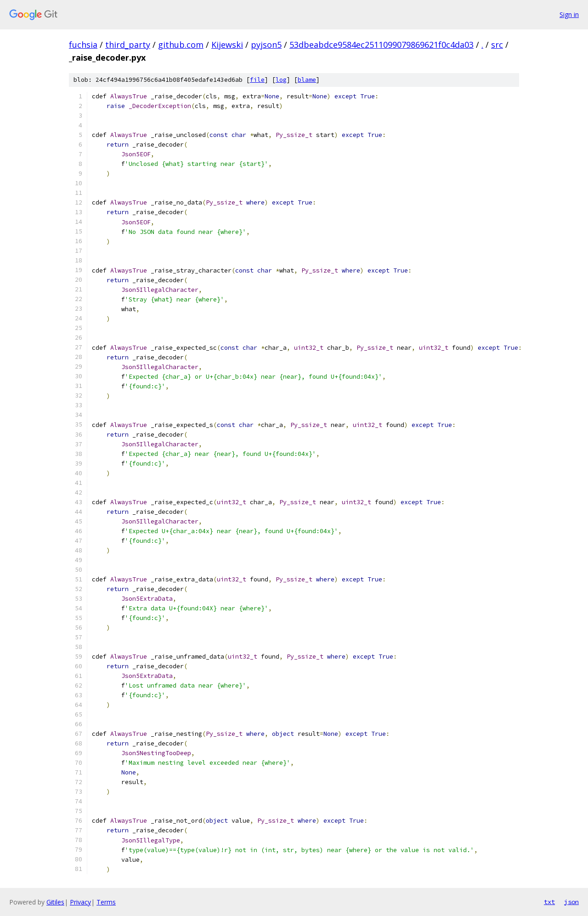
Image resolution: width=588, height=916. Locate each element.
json (571, 902)
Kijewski (227, 45)
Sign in (569, 14)
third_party (128, 45)
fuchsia (83, 45)
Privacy (80, 902)
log (281, 80)
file (257, 80)
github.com (181, 45)
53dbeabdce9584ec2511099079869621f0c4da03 (382, 45)
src (497, 45)
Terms (106, 902)
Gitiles (55, 902)
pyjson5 (266, 45)
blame (307, 80)
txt (549, 902)
